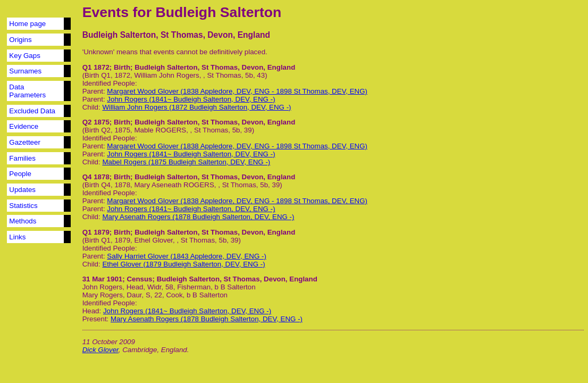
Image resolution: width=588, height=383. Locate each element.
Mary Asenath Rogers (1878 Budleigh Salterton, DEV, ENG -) (198, 217)
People (20, 174)
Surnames (25, 71)
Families (22, 158)
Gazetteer (25, 142)
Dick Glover (100, 350)
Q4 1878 (96, 177)
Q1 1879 (96, 232)
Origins (20, 40)
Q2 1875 (96, 122)
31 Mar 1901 (103, 279)
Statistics (23, 206)
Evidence (24, 126)
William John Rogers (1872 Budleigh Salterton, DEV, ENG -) (196, 107)
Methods (23, 221)
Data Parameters (27, 91)
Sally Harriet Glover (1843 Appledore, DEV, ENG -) (187, 256)
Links (17, 237)
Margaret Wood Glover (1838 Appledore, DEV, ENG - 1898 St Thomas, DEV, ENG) (237, 91)
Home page (27, 24)
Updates (22, 190)
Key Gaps (25, 56)
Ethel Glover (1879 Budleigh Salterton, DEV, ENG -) (183, 264)
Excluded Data (32, 111)
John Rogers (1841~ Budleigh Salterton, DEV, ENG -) (191, 99)
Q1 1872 (96, 67)
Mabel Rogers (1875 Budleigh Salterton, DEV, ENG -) (186, 162)
